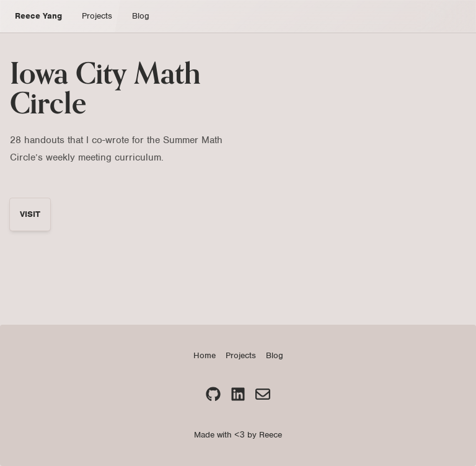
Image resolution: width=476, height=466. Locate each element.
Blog (141, 16)
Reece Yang (38, 16)
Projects (97, 16)
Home (205, 355)
